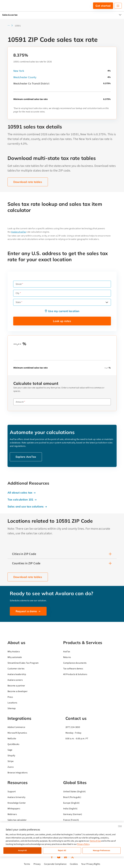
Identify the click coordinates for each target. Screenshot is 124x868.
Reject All (62, 851)
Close (120, 826)
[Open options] (107, 302)
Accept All (22, 851)
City (17, 293)
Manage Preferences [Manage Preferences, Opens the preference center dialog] (102, 851)
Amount (20, 402)
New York (19, 71)
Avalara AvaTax (19, 232)
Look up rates (62, 321)
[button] (11, 26)
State (18, 302)
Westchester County (25, 77)
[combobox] (62, 302)
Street (19, 284)
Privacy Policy (83, 844)
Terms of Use (95, 841)
